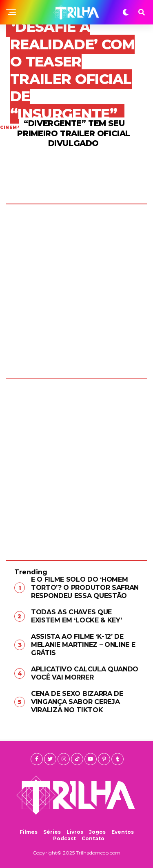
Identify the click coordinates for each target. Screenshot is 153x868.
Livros (75, 832)
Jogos (97, 832)
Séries (52, 832)
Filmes (29, 832)
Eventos (123, 832)
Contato (93, 838)
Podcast (64, 838)
